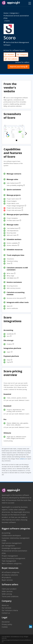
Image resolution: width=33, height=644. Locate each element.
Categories (14, 13)
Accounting (6, 533)
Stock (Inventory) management (13, 558)
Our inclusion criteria (10, 610)
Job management (8, 546)
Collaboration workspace (11, 535)
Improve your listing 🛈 (19, 67)
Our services (6, 608)
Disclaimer (6, 622)
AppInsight (6, 495)
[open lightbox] (14, 131)
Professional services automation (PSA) (14, 552)
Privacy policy (7, 624)
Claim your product (9, 589)
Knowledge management (11, 548)
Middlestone (24, 498)
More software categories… (12, 563)
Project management (10, 556)
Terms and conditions (10, 596)
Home (6, 13)
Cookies (5, 627)
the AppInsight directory (20, 512)
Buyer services (7, 580)
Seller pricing (7, 594)
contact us (23, 459)
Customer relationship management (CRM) (16, 539)
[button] (7, 134)
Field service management (12, 543)
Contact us (6, 613)
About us (5, 605)
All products (6, 577)
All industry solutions (10, 575)
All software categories (11, 572)
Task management (9, 561)
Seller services (7, 591)
